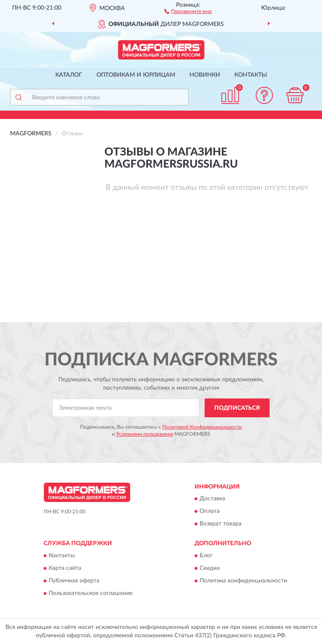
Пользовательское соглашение (91, 593)
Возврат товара (221, 524)
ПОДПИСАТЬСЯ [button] (237, 408)
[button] (188, 11)
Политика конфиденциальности (243, 581)
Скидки (210, 568)
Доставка (212, 499)
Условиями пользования (145, 434)
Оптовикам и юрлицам (136, 75)
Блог (206, 556)
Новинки (205, 75)
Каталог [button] (69, 75)
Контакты (251, 75)
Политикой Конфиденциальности (202, 427)
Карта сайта (65, 568)
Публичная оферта (74, 581)
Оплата (210, 512)
